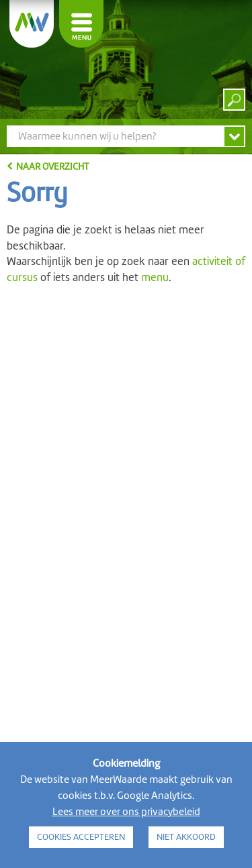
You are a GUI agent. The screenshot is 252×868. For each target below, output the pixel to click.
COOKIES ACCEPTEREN (81, 837)
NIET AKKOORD (186, 837)
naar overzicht (52, 166)
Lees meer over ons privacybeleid (126, 812)
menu (155, 277)
